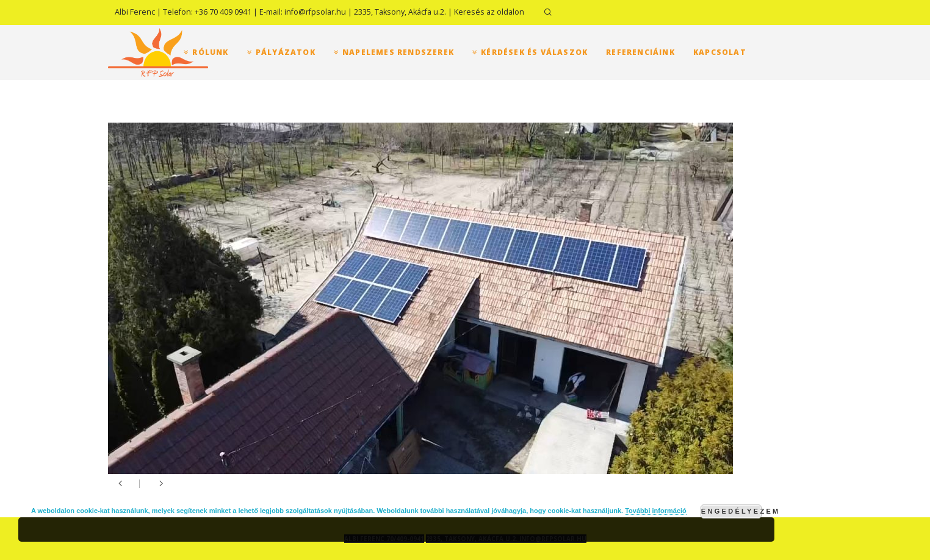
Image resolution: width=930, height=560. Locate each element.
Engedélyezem (731, 511)
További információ (656, 511)
